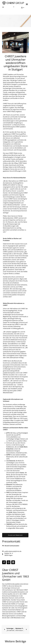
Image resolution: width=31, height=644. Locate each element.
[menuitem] (8, 7)
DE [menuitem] (3, 7)
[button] (27, 4)
